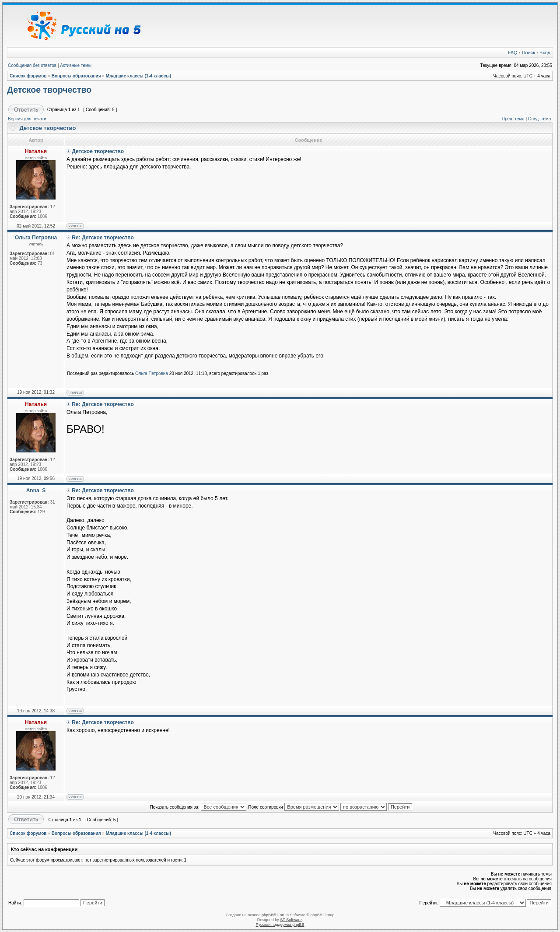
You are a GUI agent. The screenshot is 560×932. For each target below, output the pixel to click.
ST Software (291, 920)
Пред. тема (513, 119)
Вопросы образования (76, 76)
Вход (545, 53)
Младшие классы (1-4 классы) (139, 76)
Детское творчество (49, 90)
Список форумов (28, 76)
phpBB (268, 915)
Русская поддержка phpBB (280, 925)
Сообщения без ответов (32, 65)
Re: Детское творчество (103, 238)
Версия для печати (27, 119)
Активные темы (76, 65)
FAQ (513, 53)
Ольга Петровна (152, 373)
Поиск (528, 53)
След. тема (539, 119)
